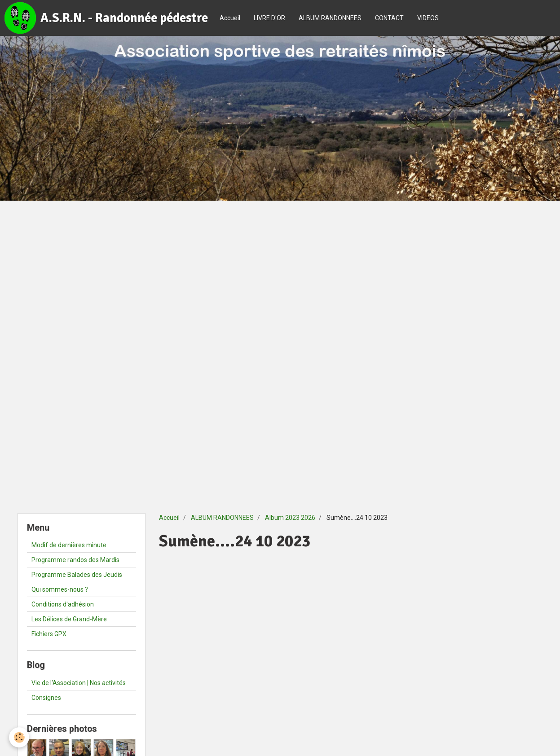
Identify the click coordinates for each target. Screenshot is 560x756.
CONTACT (389, 18)
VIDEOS (428, 18)
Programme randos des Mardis (75, 560)
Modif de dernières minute (69, 545)
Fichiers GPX (49, 634)
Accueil (230, 18)
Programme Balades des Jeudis (77, 575)
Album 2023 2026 (290, 518)
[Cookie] (19, 737)
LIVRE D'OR (269, 18)
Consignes (46, 698)
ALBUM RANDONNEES (330, 18)
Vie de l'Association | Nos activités (79, 683)
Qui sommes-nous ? (60, 589)
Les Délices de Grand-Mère (69, 619)
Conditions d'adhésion (63, 604)
